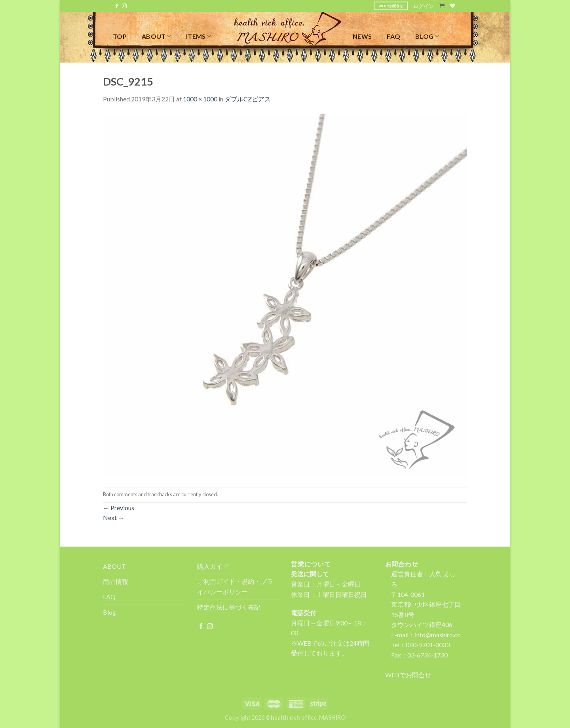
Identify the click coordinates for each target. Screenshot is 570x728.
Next (114, 517)
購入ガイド (213, 566)
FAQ (393, 36)
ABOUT (156, 36)
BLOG (427, 36)
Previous (119, 508)
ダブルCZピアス (248, 99)
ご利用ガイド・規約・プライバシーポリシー (235, 586)
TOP (120, 36)
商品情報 (116, 581)
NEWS (362, 36)
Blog (109, 612)
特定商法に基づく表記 (229, 607)
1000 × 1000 (200, 99)
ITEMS (199, 36)
